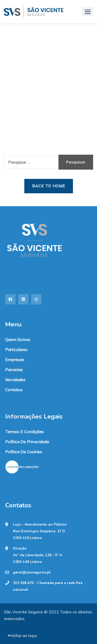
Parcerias (14, 370)
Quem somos (18, 340)
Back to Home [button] (49, 186)
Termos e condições (24, 432)
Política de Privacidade (27, 442)
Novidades (15, 380)
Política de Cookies (24, 452)
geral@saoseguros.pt (32, 572)
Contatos (14, 390)
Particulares (16, 350)
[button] (88, 12)
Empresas (15, 360)
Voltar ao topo (22, 636)
